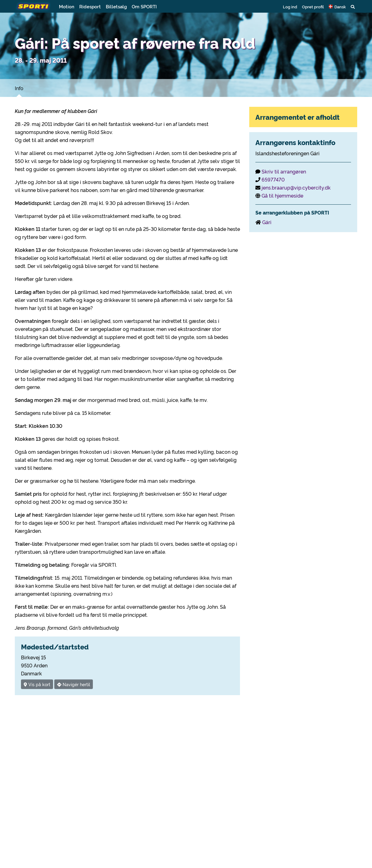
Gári (267, 222)
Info (19, 88)
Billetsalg (116, 6)
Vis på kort (37, 684)
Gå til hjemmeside (282, 195)
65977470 (273, 179)
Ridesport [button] (90, 6)
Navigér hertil (74, 684)
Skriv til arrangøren (284, 171)
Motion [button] (67, 6)
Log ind (290, 6)
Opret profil (313, 6)
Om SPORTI (144, 6)
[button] (337, 6)
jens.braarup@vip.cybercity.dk (296, 187)
